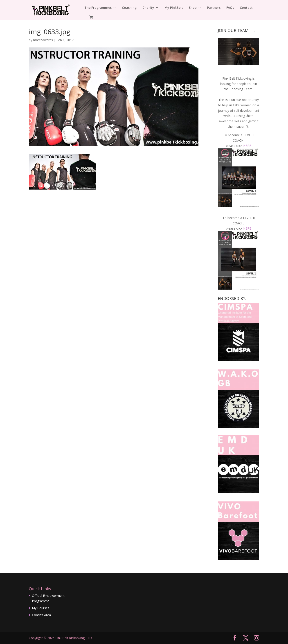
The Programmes (98, 8)
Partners (214, 8)
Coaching (129, 8)
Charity (148, 8)
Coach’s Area (41, 615)
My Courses (41, 608)
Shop (193, 8)
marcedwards (43, 40)
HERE (247, 146)
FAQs (230, 8)
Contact (246, 8)
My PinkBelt (174, 8)
